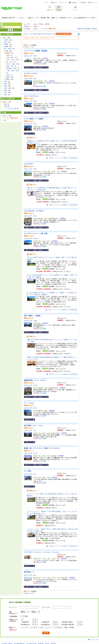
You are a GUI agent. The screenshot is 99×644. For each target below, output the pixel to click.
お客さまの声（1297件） (32, 239)
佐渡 (8, 75)
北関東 (6, 44)
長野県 (7, 79)
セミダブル (34, 627)
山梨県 (7, 77)
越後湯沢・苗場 (12, 68)
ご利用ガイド (54, 3)
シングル (25, 627)
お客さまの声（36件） (31, 101)
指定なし (36, 29)
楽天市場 (83, 3)
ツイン (49, 627)
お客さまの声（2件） (30, 474)
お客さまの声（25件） (31, 169)
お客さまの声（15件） (31, 79)
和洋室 (72, 627)
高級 (5, 104)
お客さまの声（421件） (31, 385)
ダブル (42, 627)
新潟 (8, 55)
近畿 (5, 86)
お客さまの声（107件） (31, 453)
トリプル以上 (58, 627)
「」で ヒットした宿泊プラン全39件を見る (62, 310)
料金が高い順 (51, 34)
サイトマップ (63, 3)
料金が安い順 (41, 34)
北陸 (5, 82)
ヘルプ (46, 3)
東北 (5, 42)
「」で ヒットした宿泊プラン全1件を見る (63, 158)
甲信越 (41, 24)
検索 (46, 633)
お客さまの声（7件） (30, 431)
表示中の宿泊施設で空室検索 (88, 29)
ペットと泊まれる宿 (10, 109)
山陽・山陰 (7, 88)
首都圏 (6, 46)
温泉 (5, 106)
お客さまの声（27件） (31, 216)
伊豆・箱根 (7, 49)
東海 (5, 84)
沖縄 (5, 95)
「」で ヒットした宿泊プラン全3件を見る (63, 546)
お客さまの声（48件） (31, 56)
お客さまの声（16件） (31, 124)
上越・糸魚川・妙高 (13, 71)
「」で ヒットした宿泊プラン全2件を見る (63, 374)
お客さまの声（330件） (31, 321)
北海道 (6, 40)
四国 (5, 90)
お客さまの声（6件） (30, 575)
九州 (5, 92)
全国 (35, 24)
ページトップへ (94, 639)
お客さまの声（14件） (31, 408)
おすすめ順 (33, 34)
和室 (66, 627)
